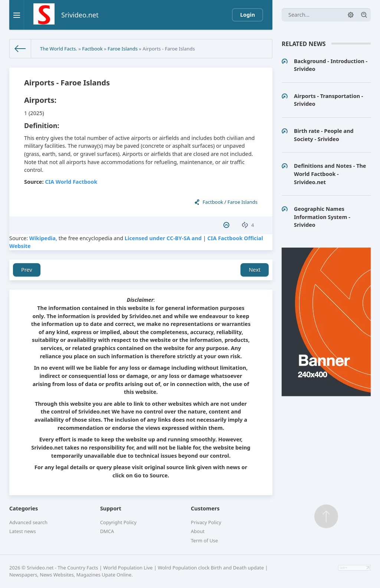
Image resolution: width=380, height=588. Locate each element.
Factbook (92, 49)
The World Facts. (59, 49)
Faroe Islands (123, 49)
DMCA (107, 531)
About (198, 531)
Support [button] (111, 508)
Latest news (23, 531)
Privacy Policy (206, 522)
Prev (27, 270)
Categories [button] (24, 508)
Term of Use (204, 540)
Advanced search (28, 522)
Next (255, 270)
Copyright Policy (118, 522)
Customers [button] (205, 508)
